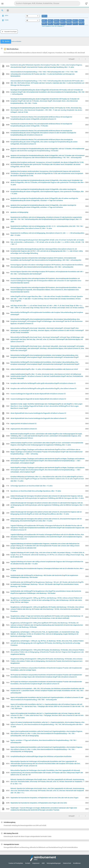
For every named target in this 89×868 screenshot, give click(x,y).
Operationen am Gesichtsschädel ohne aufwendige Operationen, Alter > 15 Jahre (36, 491)
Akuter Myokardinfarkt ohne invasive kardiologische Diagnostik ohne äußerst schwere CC (38, 418)
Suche (6, 41)
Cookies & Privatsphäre (16, 863)
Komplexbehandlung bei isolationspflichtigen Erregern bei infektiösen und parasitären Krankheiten (41, 756)
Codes (7, 20)
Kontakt (28, 863)
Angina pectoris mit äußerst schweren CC (23, 424)
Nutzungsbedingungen (54, 863)
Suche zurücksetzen (16, 41)
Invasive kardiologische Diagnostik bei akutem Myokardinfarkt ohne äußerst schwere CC (38, 399)
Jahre (6, 15)
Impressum (36, 863)
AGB (43, 863)
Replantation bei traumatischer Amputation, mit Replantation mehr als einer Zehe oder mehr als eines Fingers (44, 798)
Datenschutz (67, 863)
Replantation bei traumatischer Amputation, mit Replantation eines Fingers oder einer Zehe (39, 803)
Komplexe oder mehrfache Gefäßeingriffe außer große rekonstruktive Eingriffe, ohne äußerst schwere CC (43, 389)
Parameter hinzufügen (9, 32)
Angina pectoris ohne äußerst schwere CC (24, 429)
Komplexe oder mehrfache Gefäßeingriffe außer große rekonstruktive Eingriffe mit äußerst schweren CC (43, 383)
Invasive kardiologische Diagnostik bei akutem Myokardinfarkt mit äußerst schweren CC (38, 394)
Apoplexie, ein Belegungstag (19, 212)
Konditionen (77, 863)
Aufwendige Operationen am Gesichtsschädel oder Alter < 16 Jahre (31, 486)
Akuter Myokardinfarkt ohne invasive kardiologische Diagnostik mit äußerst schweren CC (38, 413)
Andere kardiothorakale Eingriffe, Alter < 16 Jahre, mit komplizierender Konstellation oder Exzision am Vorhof (44, 369)
